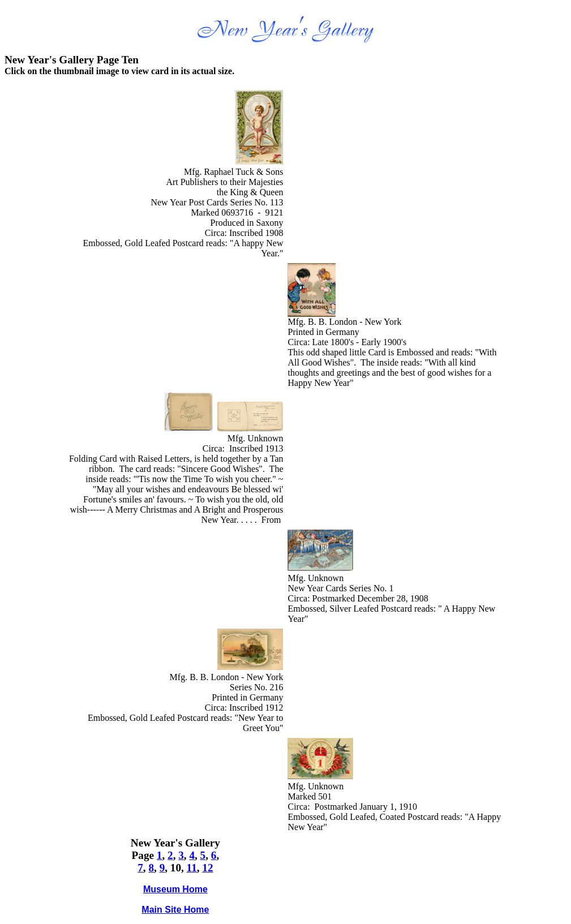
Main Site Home (175, 910)
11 (192, 868)
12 (207, 868)
